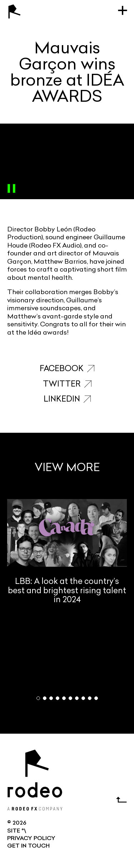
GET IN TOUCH (28, 846)
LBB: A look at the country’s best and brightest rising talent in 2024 (67, 552)
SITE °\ (17, 831)
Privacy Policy (31, 839)
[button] (38, 698)
